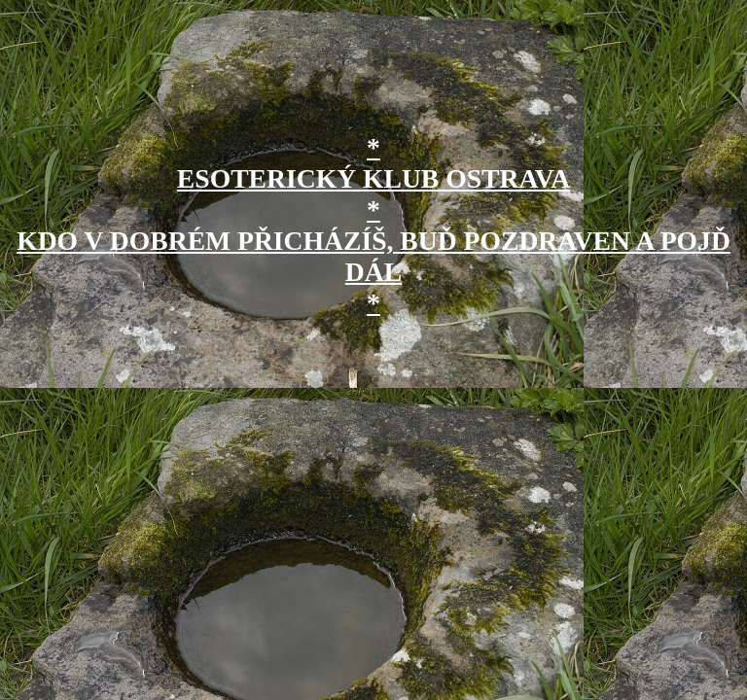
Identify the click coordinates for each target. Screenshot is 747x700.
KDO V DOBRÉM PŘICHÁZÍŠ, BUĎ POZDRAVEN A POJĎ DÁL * (373, 272)
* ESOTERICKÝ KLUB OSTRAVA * (373, 178)
